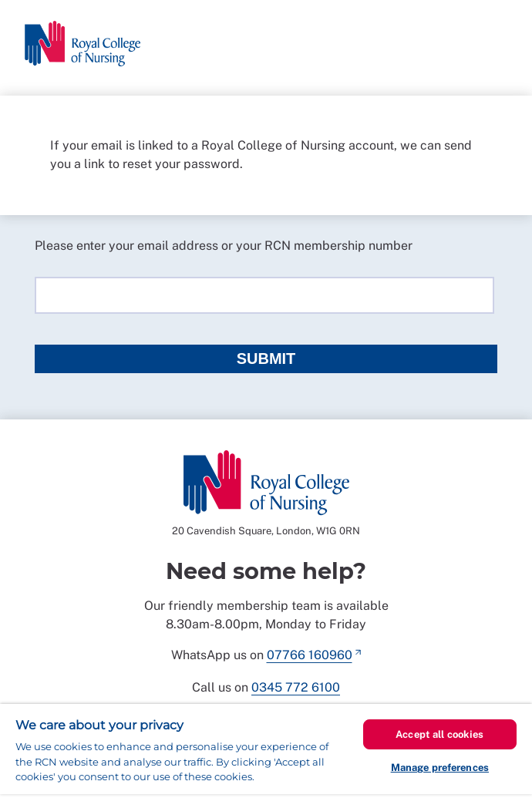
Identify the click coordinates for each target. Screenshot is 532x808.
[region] (266, 756)
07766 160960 (310, 655)
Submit (266, 359)
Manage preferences (440, 768)
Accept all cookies (439, 734)
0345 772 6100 (296, 687)
